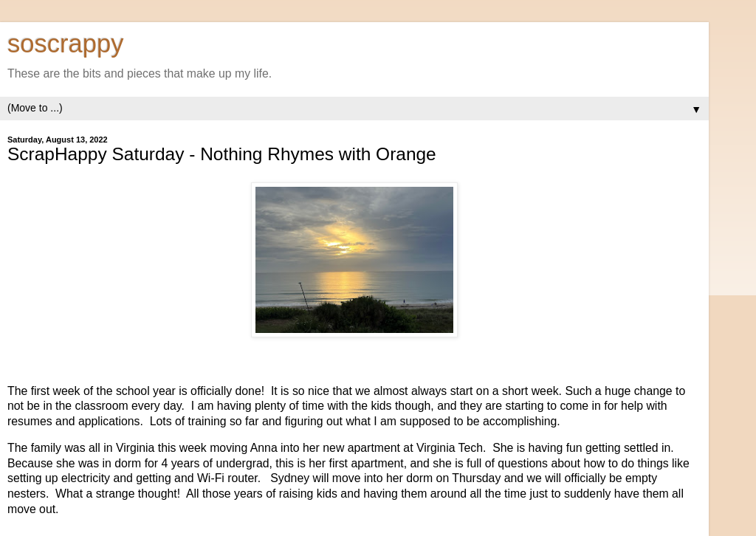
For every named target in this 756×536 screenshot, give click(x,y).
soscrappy (65, 44)
